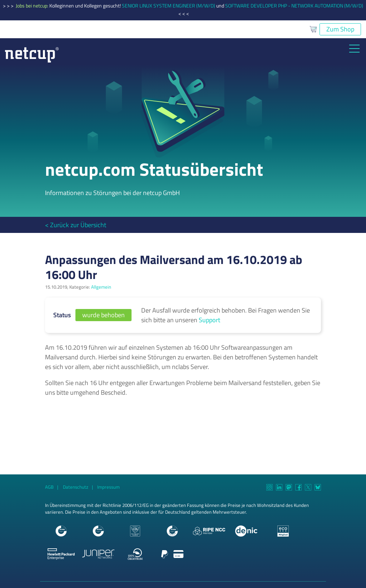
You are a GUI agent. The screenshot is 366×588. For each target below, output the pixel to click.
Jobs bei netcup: (33, 6)
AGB (49, 487)
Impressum (108, 487)
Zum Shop (340, 29)
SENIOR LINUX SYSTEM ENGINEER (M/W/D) (169, 6)
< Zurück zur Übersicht (76, 225)
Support (209, 320)
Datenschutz (76, 487)
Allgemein (101, 287)
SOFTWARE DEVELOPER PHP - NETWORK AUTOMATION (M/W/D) (294, 6)
